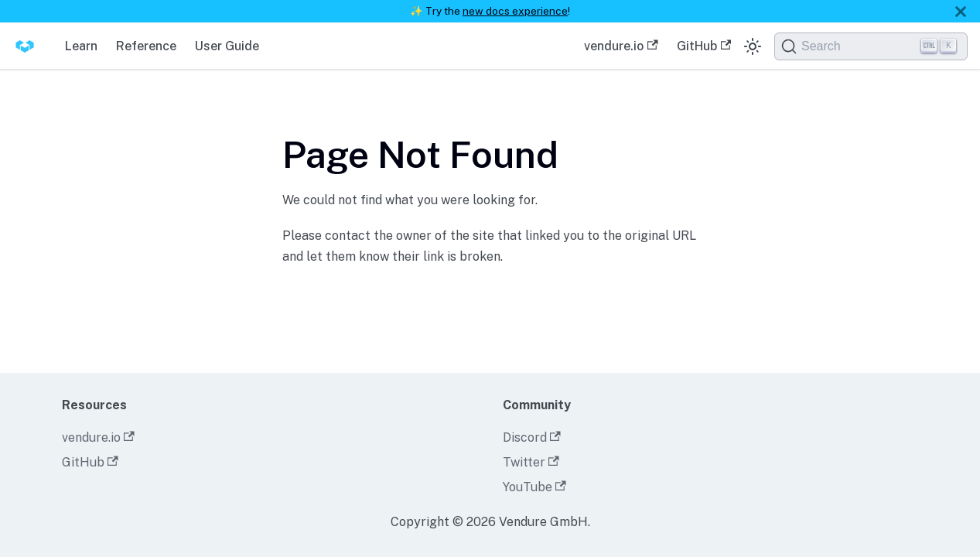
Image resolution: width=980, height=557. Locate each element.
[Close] (961, 11)
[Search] (871, 46)
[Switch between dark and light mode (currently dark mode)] (753, 46)
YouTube (534, 487)
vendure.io (621, 46)
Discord (532, 437)
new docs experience (515, 11)
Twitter (531, 462)
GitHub (704, 46)
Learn (81, 46)
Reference (146, 46)
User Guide (227, 46)
